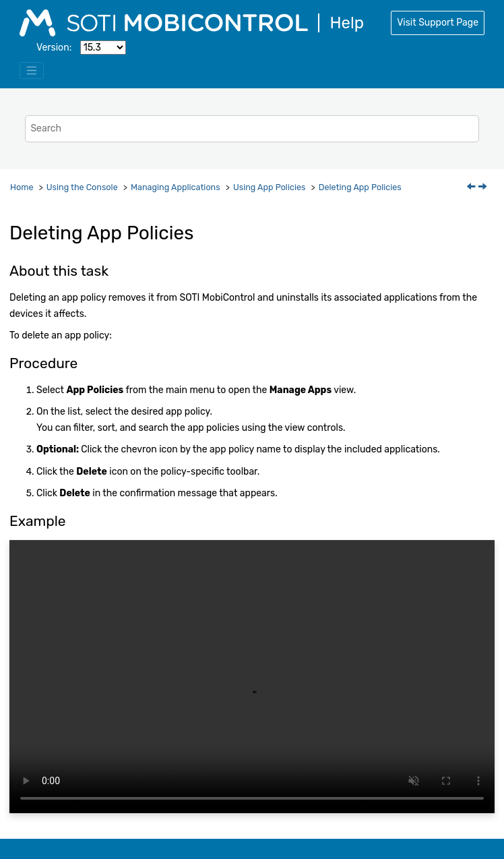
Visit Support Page (438, 23)
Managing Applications (176, 187)
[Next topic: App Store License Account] (484, 188)
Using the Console (82, 187)
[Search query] (252, 128)
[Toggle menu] (32, 71)
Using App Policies (270, 187)
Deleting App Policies (360, 187)
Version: (54, 48)
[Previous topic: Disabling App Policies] (472, 188)
